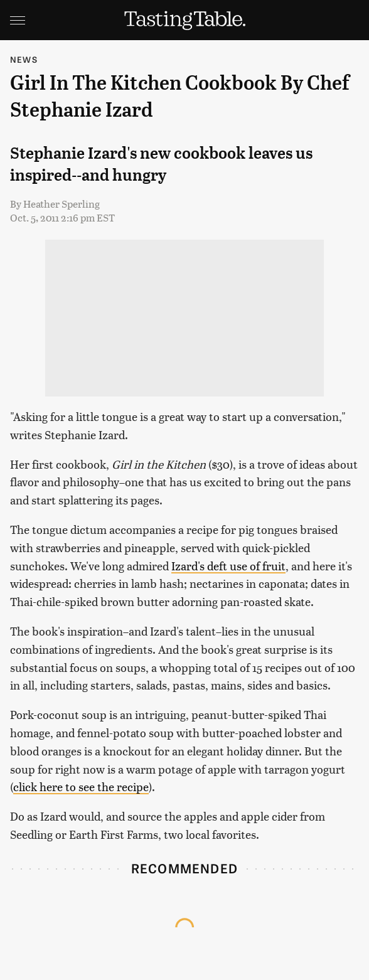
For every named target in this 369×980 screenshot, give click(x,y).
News (24, 59)
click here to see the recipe (81, 786)
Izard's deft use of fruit (228, 566)
